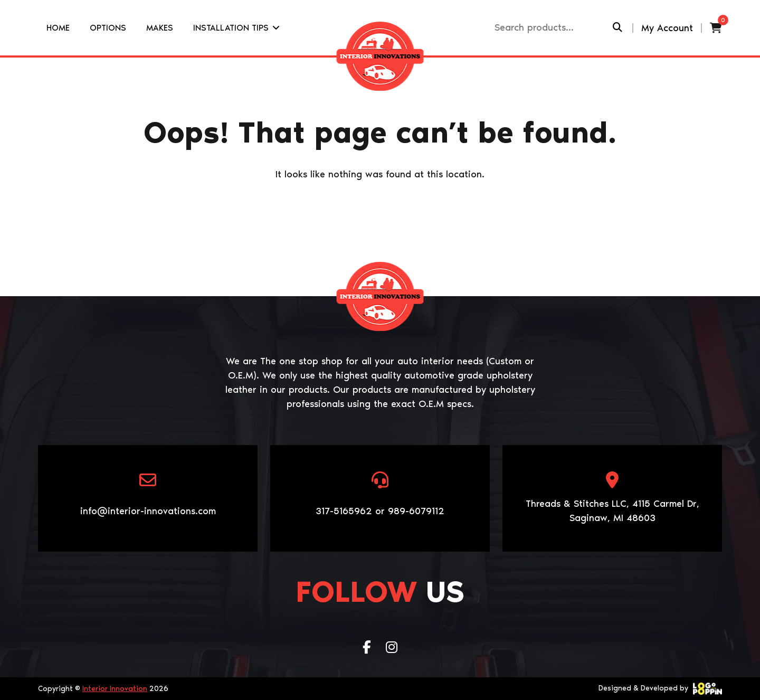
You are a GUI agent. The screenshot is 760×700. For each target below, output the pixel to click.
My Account (667, 28)
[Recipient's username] (552, 28)
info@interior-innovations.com (148, 511)
